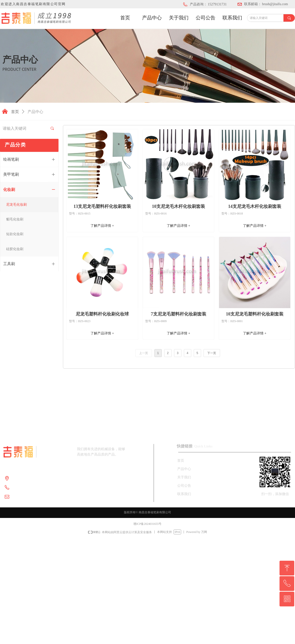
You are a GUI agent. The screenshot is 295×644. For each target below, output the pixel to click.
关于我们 (179, 18)
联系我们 (232, 18)
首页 (125, 18)
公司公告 (206, 18)
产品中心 (152, 18)
